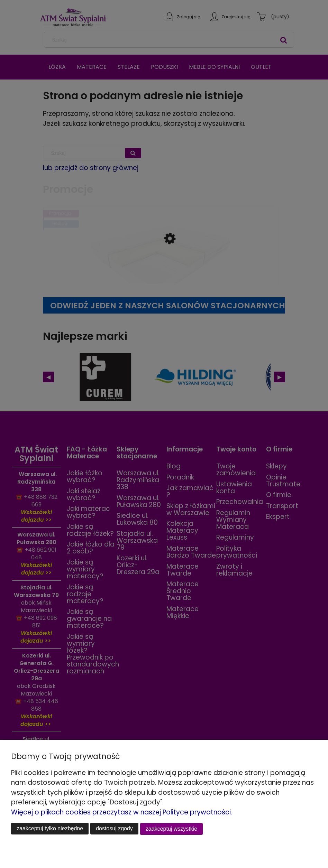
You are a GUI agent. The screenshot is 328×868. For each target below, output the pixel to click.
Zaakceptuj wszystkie (171, 829)
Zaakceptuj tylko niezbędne (50, 829)
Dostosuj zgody (114, 829)
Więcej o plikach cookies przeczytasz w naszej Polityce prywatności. (122, 813)
